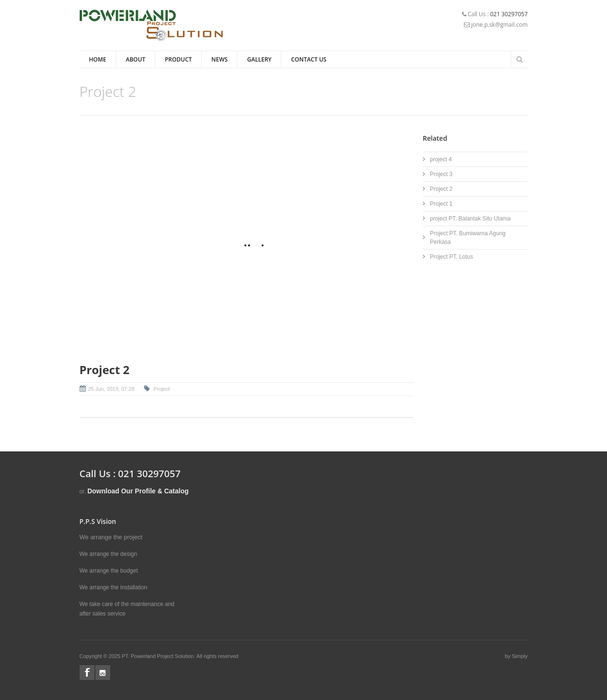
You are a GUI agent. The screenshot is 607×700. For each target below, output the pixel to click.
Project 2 (441, 189)
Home (98, 59)
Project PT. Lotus (452, 257)
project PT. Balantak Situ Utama (470, 219)
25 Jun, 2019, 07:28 (111, 389)
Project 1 (441, 204)
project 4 (441, 159)
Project (161, 389)
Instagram (103, 673)
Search (520, 59)
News (219, 59)
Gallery (259, 59)
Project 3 (441, 174)
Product (179, 59)
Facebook (87, 673)
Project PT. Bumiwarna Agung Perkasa (468, 238)
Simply (520, 656)
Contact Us (309, 59)
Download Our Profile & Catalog (138, 491)
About (136, 59)
